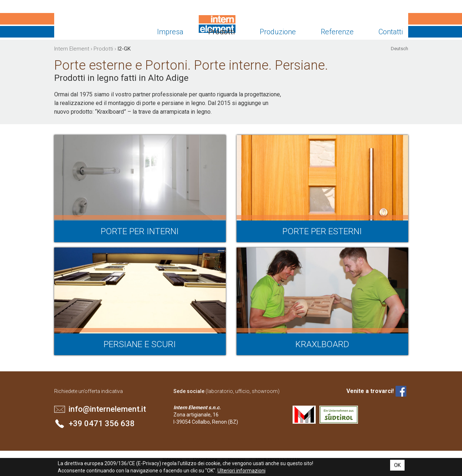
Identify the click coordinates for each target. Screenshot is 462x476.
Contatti (391, 32)
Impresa (170, 32)
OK (397, 465)
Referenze (337, 32)
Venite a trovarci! (370, 391)
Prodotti (221, 32)
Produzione (278, 32)
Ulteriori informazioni (241, 471)
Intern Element (82, 25)
